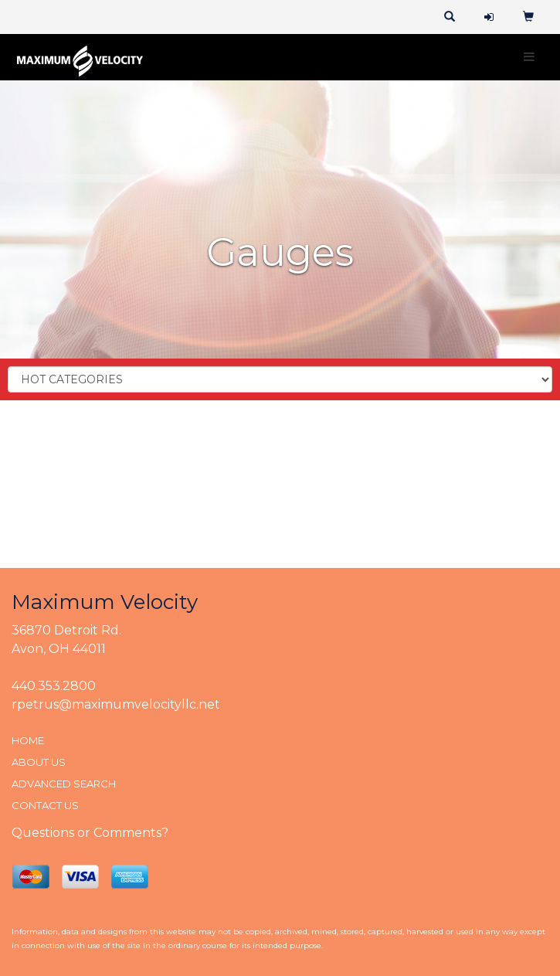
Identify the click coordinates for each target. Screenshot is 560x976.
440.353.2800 (54, 686)
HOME (28, 740)
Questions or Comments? (90, 833)
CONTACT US (45, 805)
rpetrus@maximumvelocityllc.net (116, 704)
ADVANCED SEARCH (64, 784)
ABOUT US (39, 762)
